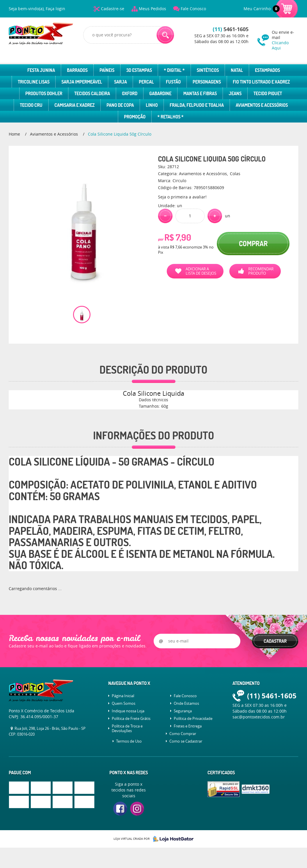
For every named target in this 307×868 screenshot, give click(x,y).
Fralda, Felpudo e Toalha (197, 105)
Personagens (207, 82)
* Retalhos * (171, 117)
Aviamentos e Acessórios (262, 105)
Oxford (130, 93)
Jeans (235, 93)
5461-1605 (231, 29)
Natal (237, 70)
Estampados (267, 70)
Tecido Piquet (268, 93)
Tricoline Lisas (34, 82)
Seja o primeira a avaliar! (182, 197)
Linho (152, 105)
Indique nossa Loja (128, 711)
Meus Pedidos (152, 9)
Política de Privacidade (193, 718)
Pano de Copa (120, 105)
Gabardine (160, 93)
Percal (146, 82)
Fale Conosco (193, 9)
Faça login (55, 9)
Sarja (120, 82)
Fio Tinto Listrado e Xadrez (261, 82)
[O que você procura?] (165, 35)
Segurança (183, 711)
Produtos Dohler (44, 93)
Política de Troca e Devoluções (127, 728)
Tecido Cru (31, 105)
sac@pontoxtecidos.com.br (259, 717)
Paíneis (107, 70)
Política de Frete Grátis (131, 718)
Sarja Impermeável (82, 82)
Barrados (77, 70)
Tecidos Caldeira (92, 93)
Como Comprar (183, 734)
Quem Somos (124, 703)
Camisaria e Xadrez (74, 105)
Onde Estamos (186, 703)
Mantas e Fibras (200, 93)
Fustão (173, 82)
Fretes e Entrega (188, 726)
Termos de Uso (129, 741)
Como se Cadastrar (186, 741)
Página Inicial (123, 696)
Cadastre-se (113, 9)
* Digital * (174, 70)
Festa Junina (41, 70)
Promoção (135, 117)
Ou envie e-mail (285, 40)
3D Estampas (139, 70)
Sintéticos (208, 70)
